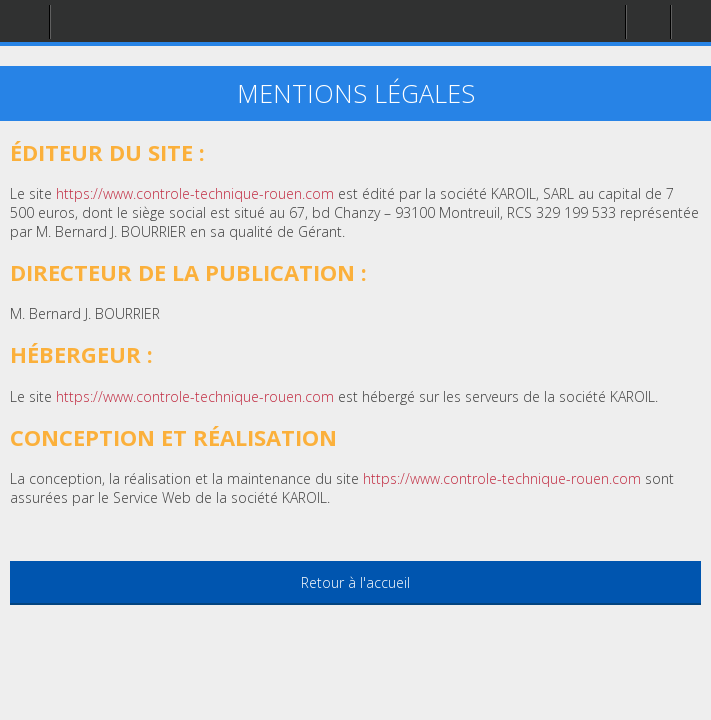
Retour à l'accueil (355, 582)
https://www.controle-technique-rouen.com (502, 478)
